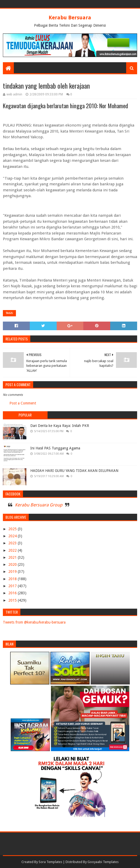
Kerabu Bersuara (70, 18)
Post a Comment (23, 403)
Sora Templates (50, 862)
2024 (13, 536)
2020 (13, 564)
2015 (13, 600)
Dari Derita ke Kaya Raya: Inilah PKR (60, 426)
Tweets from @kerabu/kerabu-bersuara (34, 622)
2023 (13, 543)
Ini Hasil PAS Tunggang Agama (55, 448)
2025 (13, 529)
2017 (13, 586)
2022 (13, 550)
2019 (13, 572)
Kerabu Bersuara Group (39, 505)
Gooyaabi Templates (103, 862)
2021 (13, 557)
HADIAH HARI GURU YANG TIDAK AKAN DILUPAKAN (74, 471)
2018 (13, 579)
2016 (13, 593)
